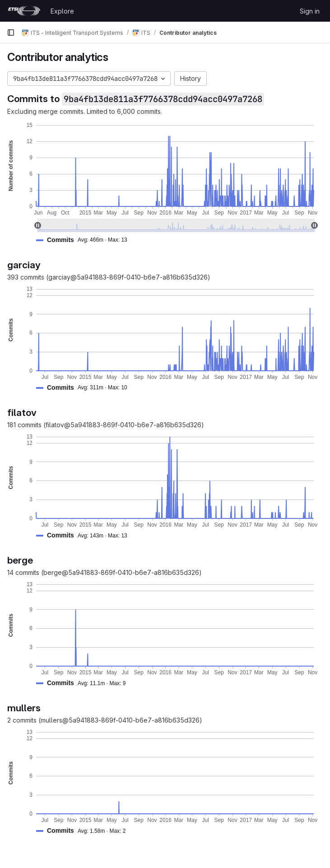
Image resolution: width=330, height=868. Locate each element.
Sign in (310, 11)
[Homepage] (24, 11)
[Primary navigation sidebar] (11, 33)
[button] (85, 240)
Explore (62, 11)
